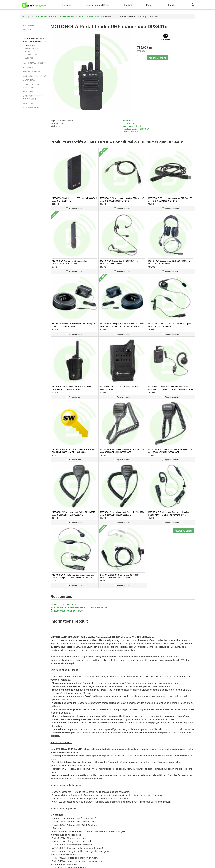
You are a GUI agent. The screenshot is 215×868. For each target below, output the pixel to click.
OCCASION (29, 103)
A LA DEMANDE (31, 108)
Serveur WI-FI (31, 55)
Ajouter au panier (157, 58)
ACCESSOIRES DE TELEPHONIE (33, 98)
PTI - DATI (28, 67)
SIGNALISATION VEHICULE (31, 86)
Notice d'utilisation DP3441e (69, 611)
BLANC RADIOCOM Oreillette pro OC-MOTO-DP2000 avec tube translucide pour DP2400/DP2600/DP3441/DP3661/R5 (120, 578)
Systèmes (29, 58)
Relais (27, 51)
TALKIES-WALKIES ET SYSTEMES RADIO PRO (35, 40)
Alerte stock (128, 120)
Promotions (29, 25)
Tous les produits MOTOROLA (136, 129)
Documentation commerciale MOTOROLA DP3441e (81, 607)
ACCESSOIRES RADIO (34, 76)
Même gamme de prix (132, 126)
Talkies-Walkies (31, 45)
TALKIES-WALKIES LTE (35, 63)
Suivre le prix (128, 123)
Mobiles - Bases (32, 48)
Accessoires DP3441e (66, 604)
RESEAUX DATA (31, 92)
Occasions (28, 30)
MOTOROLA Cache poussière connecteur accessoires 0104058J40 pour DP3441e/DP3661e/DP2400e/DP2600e (70, 264)
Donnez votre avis (131, 132)
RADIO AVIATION (32, 72)
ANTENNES (29, 80)
